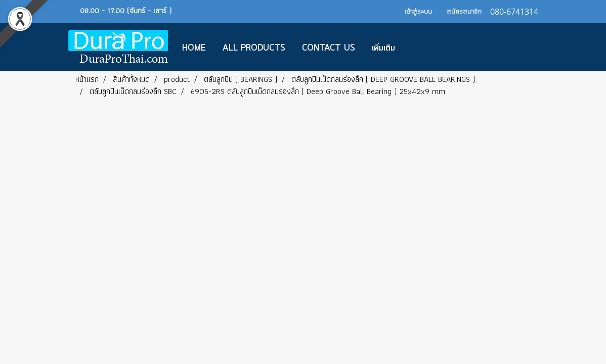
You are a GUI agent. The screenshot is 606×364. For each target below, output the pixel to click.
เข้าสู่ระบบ (418, 11)
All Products (254, 48)
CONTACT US (329, 48)
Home (194, 48)
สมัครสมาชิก (464, 11)
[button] (418, 47)
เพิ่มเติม (383, 48)
